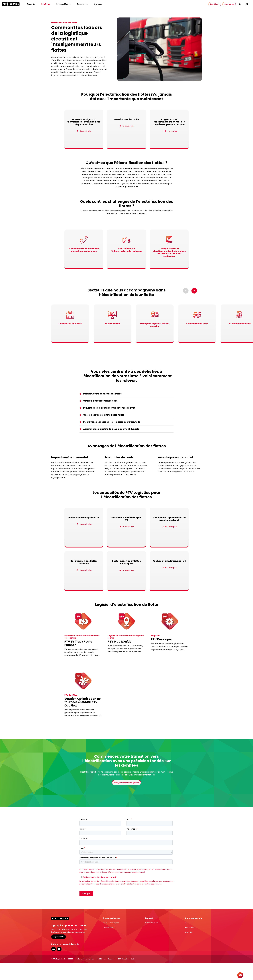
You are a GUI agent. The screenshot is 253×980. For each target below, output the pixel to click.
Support (149, 918)
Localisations (108, 928)
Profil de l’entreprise (111, 923)
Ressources (82, 4)
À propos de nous (112, 918)
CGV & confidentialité (127, 959)
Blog (187, 923)
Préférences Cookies (106, 959)
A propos (98, 4)
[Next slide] (194, 291)
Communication (193, 918)
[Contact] (240, 975)
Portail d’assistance (153, 923)
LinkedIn (54, 949)
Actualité (189, 932)
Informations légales (85, 959)
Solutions (45, 4)
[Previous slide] (186, 291)
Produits (31, 4)
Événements (190, 928)
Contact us (229, 4)
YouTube (59, 949)
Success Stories (63, 4)
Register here (59, 937)
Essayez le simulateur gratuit (126, 783)
